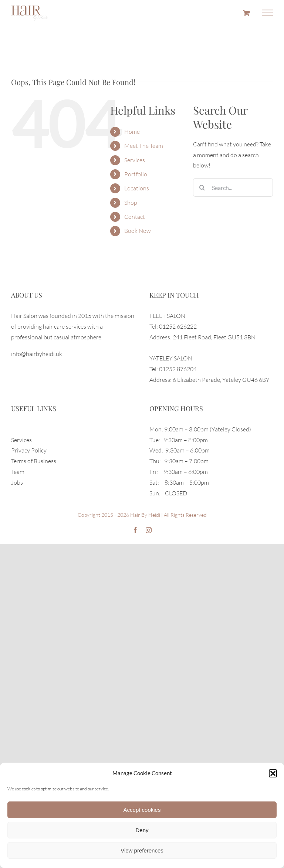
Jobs (17, 482)
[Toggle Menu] (267, 13)
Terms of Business (34, 461)
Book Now (138, 231)
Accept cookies (142, 810)
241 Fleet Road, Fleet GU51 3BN (214, 337)
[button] (273, 773)
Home (132, 132)
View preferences (142, 850)
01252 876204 (178, 369)
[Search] (202, 187)
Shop (131, 203)
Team (18, 472)
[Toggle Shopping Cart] (246, 13)
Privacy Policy (29, 450)
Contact (135, 217)
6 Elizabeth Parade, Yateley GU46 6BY (221, 380)
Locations (137, 188)
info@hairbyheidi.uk (37, 354)
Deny (142, 830)
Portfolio (136, 174)
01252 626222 (178, 326)
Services (135, 160)
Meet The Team (144, 146)
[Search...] (233, 187)
